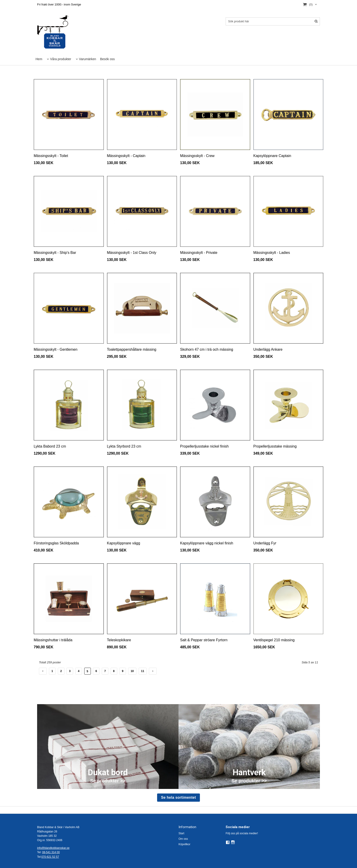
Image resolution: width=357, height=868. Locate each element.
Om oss (183, 839)
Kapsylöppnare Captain (272, 156)
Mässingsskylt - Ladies (272, 253)
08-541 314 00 (51, 852)
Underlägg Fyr (265, 543)
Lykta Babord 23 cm (50, 446)
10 (132, 671)
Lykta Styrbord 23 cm (124, 446)
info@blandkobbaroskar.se (53, 848)
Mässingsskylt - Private (199, 253)
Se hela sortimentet (178, 797)
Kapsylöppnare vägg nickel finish (207, 543)
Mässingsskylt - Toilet (51, 156)
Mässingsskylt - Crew (197, 156)
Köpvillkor (184, 844)
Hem (39, 59)
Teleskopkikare (119, 640)
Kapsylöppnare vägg (124, 543)
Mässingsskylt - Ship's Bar (55, 253)
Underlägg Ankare (268, 349)
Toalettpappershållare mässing (132, 349)
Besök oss (107, 59)
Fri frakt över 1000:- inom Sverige (59, 4)
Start (181, 833)
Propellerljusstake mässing (275, 446)
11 (143, 671)
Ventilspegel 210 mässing (274, 640)
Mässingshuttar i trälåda (53, 640)
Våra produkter (61, 59)
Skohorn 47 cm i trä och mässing (207, 349)
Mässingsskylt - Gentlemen (56, 349)
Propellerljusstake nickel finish (204, 446)
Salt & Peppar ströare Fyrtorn (204, 640)
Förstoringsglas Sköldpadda (56, 543)
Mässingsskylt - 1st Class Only (132, 253)
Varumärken (88, 59)
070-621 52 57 (50, 857)
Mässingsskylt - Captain (126, 156)
